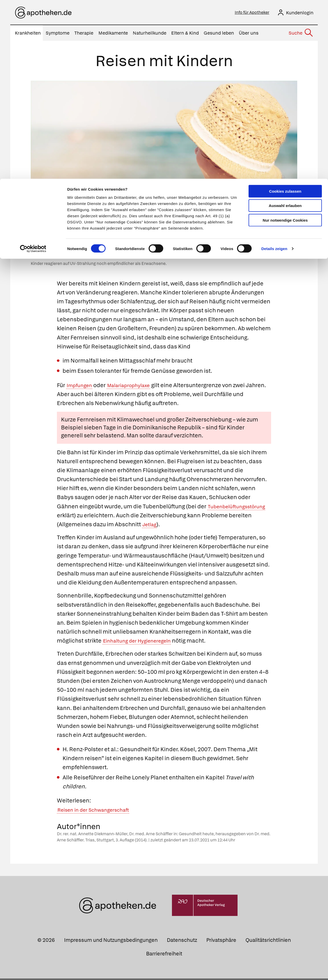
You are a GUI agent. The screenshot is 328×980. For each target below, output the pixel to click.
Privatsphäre (221, 942)
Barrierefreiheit (164, 955)
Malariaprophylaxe (136, 387)
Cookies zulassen (285, 12)
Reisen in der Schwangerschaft (99, 811)
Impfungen (81, 387)
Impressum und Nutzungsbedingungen (111, 942)
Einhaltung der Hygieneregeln (142, 642)
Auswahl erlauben (285, 27)
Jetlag (202, 526)
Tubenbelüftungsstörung (90, 517)
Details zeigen (274, 70)
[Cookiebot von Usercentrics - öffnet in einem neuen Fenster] (33, 70)
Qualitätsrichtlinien (268, 942)
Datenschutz (182, 942)
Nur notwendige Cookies (285, 41)
